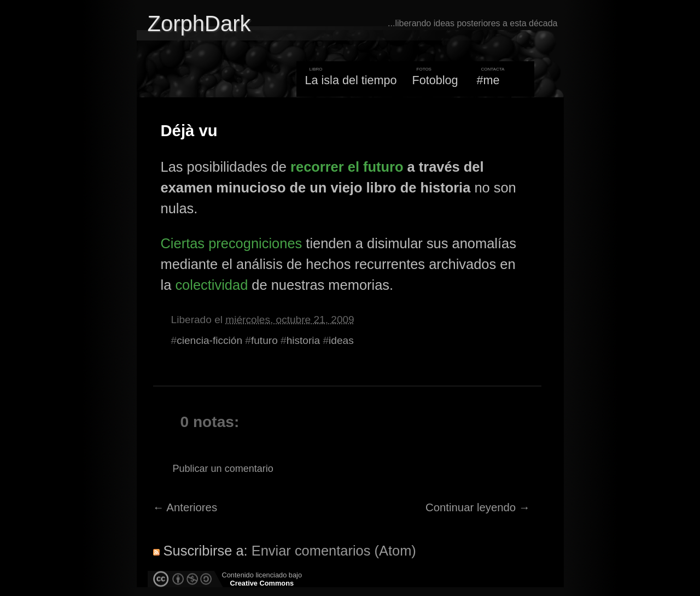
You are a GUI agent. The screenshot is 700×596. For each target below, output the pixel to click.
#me (488, 80)
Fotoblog (435, 80)
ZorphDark (199, 24)
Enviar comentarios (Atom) (334, 551)
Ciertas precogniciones (232, 243)
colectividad (211, 285)
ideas (341, 340)
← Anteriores (185, 507)
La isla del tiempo (351, 80)
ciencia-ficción (209, 340)
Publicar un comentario (223, 469)
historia (304, 340)
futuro (264, 340)
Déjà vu (189, 131)
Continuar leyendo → (478, 507)
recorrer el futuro (347, 167)
